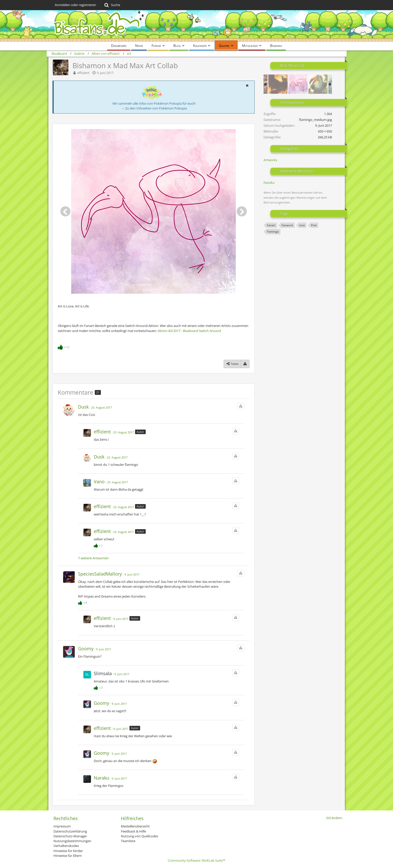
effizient (83, 73)
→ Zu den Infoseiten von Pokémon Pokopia (154, 108)
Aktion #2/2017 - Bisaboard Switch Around (189, 331)
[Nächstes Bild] (242, 211)
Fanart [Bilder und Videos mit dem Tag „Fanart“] (271, 225)
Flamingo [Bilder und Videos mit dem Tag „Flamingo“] (273, 232)
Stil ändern (334, 818)
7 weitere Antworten (93, 558)
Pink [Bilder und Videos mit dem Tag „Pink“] (314, 225)
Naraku (269, 182)
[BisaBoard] (197, 26)
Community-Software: (196, 860)
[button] (247, 85)
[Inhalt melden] (245, 364)
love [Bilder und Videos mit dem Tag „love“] (302, 225)
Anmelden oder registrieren (75, 5)
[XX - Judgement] (278, 84)
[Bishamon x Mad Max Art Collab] (298, 84)
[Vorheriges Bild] (65, 211)
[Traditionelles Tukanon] (318, 84)
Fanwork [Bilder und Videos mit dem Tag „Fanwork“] (287, 225)
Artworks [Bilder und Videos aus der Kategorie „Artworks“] (270, 160)
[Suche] (112, 5)
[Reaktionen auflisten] (64, 347)
